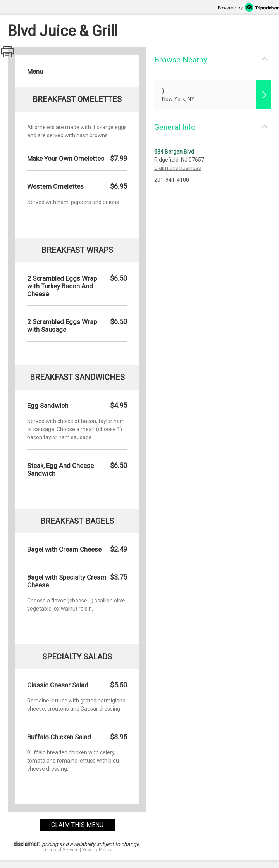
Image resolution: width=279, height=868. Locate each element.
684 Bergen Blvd (174, 152)
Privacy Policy (97, 850)
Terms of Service (61, 850)
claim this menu (77, 825)
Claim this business (178, 168)
